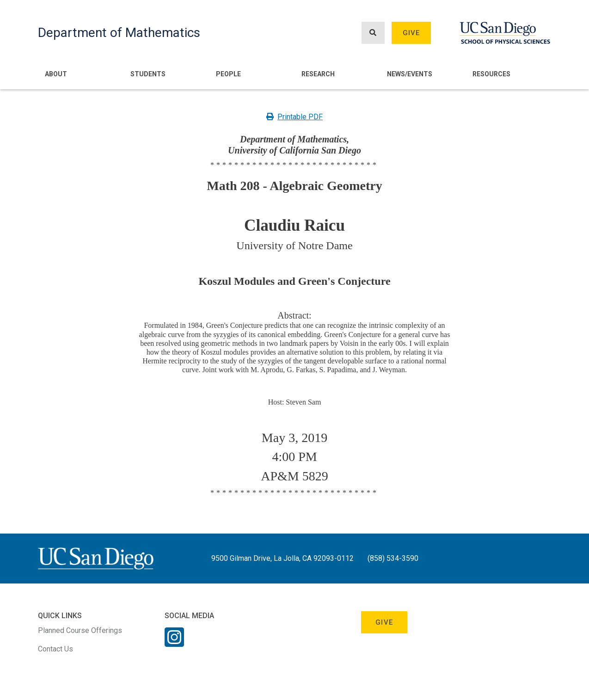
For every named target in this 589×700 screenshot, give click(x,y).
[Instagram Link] (174, 643)
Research (318, 74)
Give (411, 33)
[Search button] (373, 33)
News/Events (410, 74)
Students (148, 74)
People (228, 74)
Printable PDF (294, 117)
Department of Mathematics (119, 33)
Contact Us (55, 649)
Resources (491, 74)
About (56, 74)
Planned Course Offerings (80, 630)
